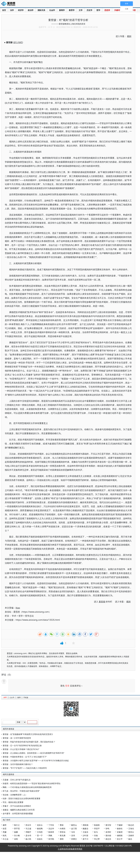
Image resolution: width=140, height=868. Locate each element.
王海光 (131, 828)
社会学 (52, 10)
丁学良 (51, 825)
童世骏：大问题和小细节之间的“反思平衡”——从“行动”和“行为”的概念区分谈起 (36, 760)
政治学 (31, 10)
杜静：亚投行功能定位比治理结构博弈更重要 (21, 798)
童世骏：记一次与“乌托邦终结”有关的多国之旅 (22, 745)
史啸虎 (120, 832)
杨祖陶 (40, 828)
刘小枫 (17, 835)
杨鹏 (16, 832)
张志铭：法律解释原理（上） (15, 795)
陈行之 (17, 825)
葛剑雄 (108, 835)
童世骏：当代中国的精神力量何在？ (18, 764)
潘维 (62, 839)
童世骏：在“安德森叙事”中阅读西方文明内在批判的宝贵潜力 (28, 734)
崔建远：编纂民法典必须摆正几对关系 (19, 810)
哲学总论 (29, 616)
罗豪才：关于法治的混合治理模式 (17, 806)
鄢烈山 (74, 825)
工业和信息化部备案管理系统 (70, 849)
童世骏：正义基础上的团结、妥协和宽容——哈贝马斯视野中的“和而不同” (33, 753)
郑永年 (28, 825)
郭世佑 (63, 832)
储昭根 (120, 835)
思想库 (107, 10)
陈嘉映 (97, 825)
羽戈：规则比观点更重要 (13, 802)
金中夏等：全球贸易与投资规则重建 (18, 813)
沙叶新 (85, 835)
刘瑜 (96, 835)
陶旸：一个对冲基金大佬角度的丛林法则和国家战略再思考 (27, 787)
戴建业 (85, 828)
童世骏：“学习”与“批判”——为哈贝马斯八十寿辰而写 (25, 768)
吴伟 (73, 835)
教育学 (72, 10)
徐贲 (5, 828)
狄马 (96, 832)
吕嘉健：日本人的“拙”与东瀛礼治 (17, 780)
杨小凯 (28, 839)
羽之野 (97, 839)
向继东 (63, 828)
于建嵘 (120, 825)
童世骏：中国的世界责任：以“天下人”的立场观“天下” (25, 757)
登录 (67, 686)
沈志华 (51, 828)
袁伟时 (108, 832)
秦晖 (5, 825)
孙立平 (120, 839)
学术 (14, 616)
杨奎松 (120, 828)
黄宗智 (108, 825)
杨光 (130, 839)
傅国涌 (85, 825)
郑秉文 (74, 839)
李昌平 (97, 828)
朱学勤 (51, 839)
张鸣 (107, 828)
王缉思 (40, 832)
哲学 (98, 10)
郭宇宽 (17, 828)
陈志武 (131, 825)
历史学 (89, 10)
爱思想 (9, 4)
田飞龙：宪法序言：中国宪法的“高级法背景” (21, 791)
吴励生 (40, 839)
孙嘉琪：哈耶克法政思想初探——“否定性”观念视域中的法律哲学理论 (32, 783)
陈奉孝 (51, 832)
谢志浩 (108, 839)
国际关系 (41, 10)
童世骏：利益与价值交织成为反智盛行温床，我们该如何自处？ (29, 742)
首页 (4, 10)
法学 (12, 10)
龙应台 (40, 825)
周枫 (50, 835)
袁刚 (16, 839)
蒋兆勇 (63, 835)
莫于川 (85, 839)
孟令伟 (28, 835)
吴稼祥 (131, 835)
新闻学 (62, 10)
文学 (81, 10)
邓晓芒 (28, 832)
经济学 (21, 10)
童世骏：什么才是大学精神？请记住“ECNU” (21, 749)
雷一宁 (40, 835)
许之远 (6, 839)
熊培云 (131, 832)
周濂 (5, 832)
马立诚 (28, 828)
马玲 (73, 832)
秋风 (5, 835)
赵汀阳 (74, 828)
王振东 (85, 832)
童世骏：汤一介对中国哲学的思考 (17, 738)
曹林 (62, 825)
